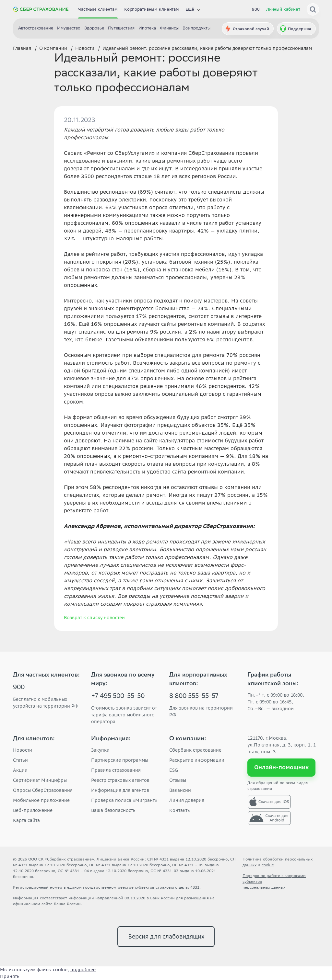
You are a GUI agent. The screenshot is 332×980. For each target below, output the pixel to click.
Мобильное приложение (41, 800)
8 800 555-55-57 (194, 697)
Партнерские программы (120, 760)
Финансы (169, 28)
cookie (268, 865)
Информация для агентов (120, 790)
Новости (23, 750)
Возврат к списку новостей (94, 618)
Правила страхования (116, 770)
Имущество (69, 28)
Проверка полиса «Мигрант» (124, 800)
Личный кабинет (283, 9)
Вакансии (180, 790)
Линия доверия (187, 800)
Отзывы (178, 780)
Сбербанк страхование (195, 750)
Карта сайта (26, 820)
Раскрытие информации (197, 760)
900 (256, 9)
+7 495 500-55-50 (118, 697)
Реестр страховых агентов (120, 780)
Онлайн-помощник (282, 767)
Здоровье (94, 28)
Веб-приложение (33, 810)
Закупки (100, 750)
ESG (174, 770)
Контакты (180, 810)
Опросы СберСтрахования (43, 790)
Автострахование (36, 28)
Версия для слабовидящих (166, 936)
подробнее (83, 970)
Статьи (20, 760)
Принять (10, 976)
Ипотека (147, 28)
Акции (20, 770)
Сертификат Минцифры (40, 780)
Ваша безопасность (113, 810)
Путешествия (121, 28)
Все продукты (196, 28)
